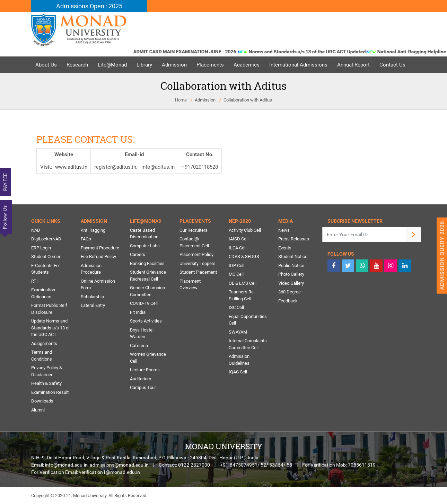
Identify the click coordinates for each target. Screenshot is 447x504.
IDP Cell (236, 266)
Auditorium (141, 379)
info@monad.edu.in (66, 465)
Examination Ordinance (43, 293)
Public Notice (291, 266)
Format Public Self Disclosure (49, 309)
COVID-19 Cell (144, 303)
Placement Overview (190, 285)
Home (181, 100)
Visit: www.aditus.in (64, 167)
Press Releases (294, 239)
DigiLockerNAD (46, 239)
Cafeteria (139, 346)
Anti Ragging (93, 230)
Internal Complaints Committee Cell (248, 344)
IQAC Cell (238, 372)
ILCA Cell (238, 248)
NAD (36, 230)
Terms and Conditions (42, 356)
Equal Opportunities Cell (248, 320)
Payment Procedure (100, 248)
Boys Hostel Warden (142, 333)
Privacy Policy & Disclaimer (47, 371)
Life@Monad (112, 65)
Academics (247, 65)
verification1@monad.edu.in (109, 472)
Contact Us (392, 65)
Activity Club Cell (245, 230)
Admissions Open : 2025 (89, 6)
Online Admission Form (98, 285)
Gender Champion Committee (147, 291)
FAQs (86, 239)
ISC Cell (236, 307)
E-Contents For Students (46, 269)
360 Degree (290, 292)
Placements (210, 65)
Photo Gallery (291, 274)
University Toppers (198, 263)
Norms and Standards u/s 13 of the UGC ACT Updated (316, 52)
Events (285, 248)
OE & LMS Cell (243, 283)
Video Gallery (291, 283)
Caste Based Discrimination (144, 234)
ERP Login (41, 248)
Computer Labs (145, 246)
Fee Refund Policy (98, 257)
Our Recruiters (194, 230)
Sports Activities (146, 321)
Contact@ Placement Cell (194, 242)
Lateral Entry (93, 305)
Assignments (44, 343)
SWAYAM (238, 332)
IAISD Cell (239, 239)
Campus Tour (143, 387)
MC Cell (236, 274)
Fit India (138, 312)
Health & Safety (46, 383)
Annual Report (353, 65)
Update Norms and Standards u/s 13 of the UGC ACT (51, 328)
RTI (34, 281)
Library (144, 65)
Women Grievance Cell (148, 358)
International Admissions (298, 65)
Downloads (42, 401)
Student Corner (46, 257)
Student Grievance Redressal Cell (148, 276)
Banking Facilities (147, 263)
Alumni (38, 410)
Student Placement (198, 272)
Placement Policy (196, 254)
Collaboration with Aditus (248, 100)
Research (77, 65)
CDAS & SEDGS (244, 257)
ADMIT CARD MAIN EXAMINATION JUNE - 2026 (194, 52)
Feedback (288, 301)
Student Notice (293, 257)
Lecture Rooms (145, 370)
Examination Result (50, 392)
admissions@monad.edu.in (119, 465)
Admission (174, 65)
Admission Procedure (91, 269)
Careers (138, 254)
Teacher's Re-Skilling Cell (242, 295)
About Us (46, 65)
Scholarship (92, 297)
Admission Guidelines (239, 360)
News (284, 230)
